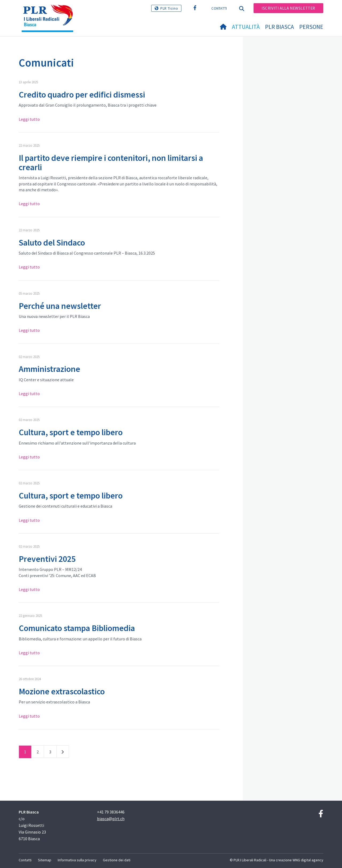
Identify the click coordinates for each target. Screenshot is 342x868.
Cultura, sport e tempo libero (71, 432)
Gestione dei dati (117, 860)
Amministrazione (49, 369)
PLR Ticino (169, 8)
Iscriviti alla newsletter (288, 8)
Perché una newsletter (60, 306)
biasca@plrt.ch (111, 819)
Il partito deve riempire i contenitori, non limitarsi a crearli (111, 163)
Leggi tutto (29, 119)
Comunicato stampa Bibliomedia (77, 628)
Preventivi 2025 (47, 559)
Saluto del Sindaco (52, 243)
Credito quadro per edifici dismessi (82, 95)
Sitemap (45, 860)
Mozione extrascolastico (62, 691)
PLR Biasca (279, 27)
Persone (311, 27)
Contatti (219, 8)
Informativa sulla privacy (77, 860)
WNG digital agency (308, 860)
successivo (63, 753)
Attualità (246, 27)
